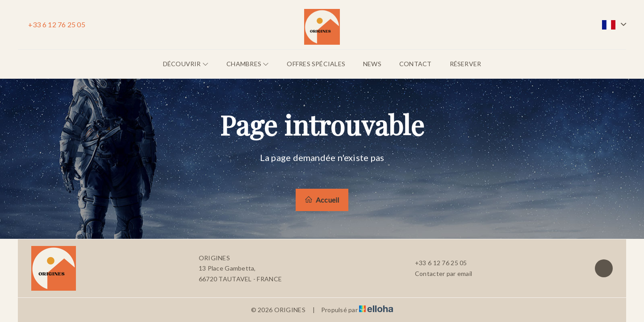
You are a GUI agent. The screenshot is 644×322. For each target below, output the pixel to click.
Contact (416, 64)
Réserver (466, 64)
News (372, 64)
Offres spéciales (316, 64)
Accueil (322, 200)
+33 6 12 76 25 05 (436, 263)
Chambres (248, 64)
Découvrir (186, 64)
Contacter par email (438, 274)
